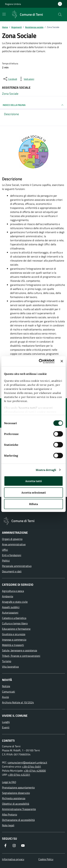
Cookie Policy (46, 859)
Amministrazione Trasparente (19, 809)
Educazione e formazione (16, 629)
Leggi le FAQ (9, 782)
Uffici (5, 550)
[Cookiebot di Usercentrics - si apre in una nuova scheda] (41, 361)
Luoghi (6, 722)
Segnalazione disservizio (16, 793)
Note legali (8, 825)
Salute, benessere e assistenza (20, 650)
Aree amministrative (14, 544)
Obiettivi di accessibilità (16, 804)
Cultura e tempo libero (15, 623)
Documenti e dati (12, 571)
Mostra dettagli (46, 470)
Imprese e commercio (14, 640)
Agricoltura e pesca (13, 591)
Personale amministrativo (17, 566)
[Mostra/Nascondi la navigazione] (4, 14)
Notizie (6, 686)
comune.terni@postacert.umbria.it (27, 762)
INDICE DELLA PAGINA (33, 105)
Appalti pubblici (11, 607)
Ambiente (8, 596)
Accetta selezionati (34, 493)
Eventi (6, 727)
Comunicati (9, 692)
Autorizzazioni (10, 613)
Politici (6, 561)
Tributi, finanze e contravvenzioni (21, 656)
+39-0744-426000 (35, 771)
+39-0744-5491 (32, 767)
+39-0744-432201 (19, 775)
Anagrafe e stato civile (15, 602)
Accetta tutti (33, 481)
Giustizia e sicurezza (14, 634)
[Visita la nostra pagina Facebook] (5, 846)
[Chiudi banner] (62, 361)
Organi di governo (12, 539)
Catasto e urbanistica (14, 618)
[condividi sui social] (10, 79)
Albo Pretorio (10, 814)
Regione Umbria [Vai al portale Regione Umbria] (13, 4)
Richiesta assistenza (14, 798)
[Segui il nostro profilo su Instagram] (14, 846)
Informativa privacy (13, 859)
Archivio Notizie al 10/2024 (18, 702)
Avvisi (5, 697)
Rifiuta (33, 504)
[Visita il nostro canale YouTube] (23, 846)
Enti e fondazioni (12, 555)
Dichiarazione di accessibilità (18, 820)
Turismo (7, 661)
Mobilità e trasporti (13, 645)
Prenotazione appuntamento (18, 787)
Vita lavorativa (10, 667)
